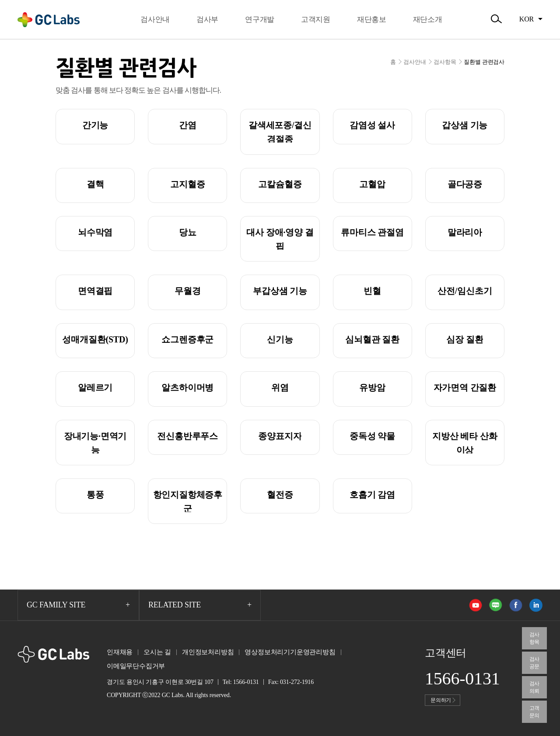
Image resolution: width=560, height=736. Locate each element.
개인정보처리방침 (208, 652)
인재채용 (120, 652)
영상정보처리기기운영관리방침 (290, 652)
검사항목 (445, 62)
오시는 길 (157, 652)
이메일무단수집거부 (136, 666)
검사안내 (415, 62)
